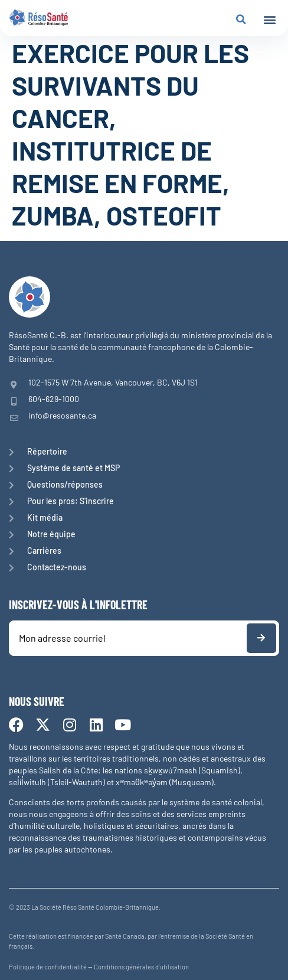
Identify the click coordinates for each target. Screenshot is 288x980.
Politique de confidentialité (48, 967)
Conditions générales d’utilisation (141, 967)
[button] (269, 20)
